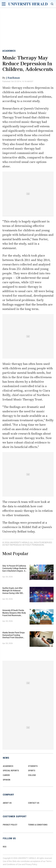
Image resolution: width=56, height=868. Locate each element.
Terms (49, 861)
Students (33, 766)
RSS (5, 847)
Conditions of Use (14, 864)
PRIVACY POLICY (10, 825)
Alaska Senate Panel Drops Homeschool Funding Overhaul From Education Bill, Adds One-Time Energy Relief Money (14, 635)
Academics (9, 51)
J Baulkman (13, 78)
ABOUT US (7, 803)
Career (6, 775)
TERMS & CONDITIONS (38, 825)
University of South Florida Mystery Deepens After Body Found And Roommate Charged (14, 613)
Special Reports (11, 771)
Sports (32, 771)
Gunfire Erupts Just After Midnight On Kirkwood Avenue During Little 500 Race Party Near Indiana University (13, 591)
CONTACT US (34, 803)
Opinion (7, 780)
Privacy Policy (31, 864)
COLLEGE (32, 775)
